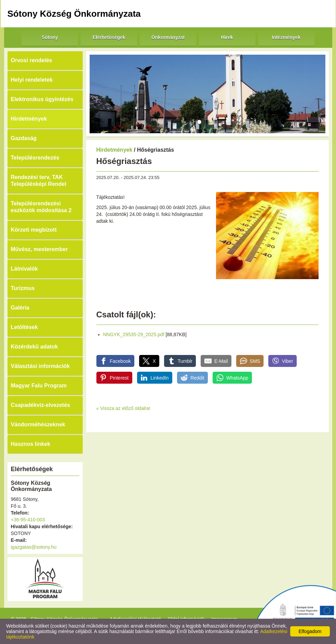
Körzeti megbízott (34, 230)
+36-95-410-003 (28, 520)
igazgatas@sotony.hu (34, 547)
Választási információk (41, 366)
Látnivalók (24, 269)
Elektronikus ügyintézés (42, 99)
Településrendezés (35, 158)
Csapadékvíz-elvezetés (41, 405)
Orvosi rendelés (32, 60)
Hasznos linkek (31, 444)
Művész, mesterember (39, 249)
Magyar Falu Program (39, 386)
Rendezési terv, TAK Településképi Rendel (39, 181)
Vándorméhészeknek (38, 424)
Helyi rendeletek (32, 80)
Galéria (20, 308)
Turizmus (23, 288)
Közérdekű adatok (35, 347)
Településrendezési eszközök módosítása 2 (41, 207)
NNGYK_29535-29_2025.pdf (134, 334)
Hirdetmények (29, 119)
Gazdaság (24, 138)
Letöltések (24, 327)
